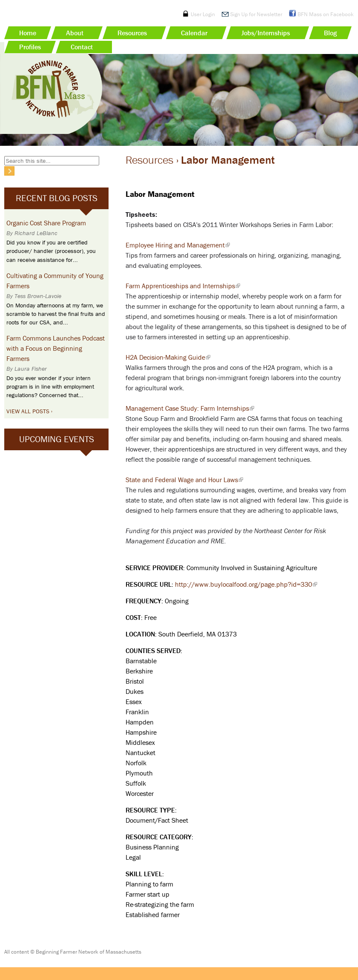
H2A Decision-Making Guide (168, 357)
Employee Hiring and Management (178, 245)
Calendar (194, 33)
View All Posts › (29, 411)
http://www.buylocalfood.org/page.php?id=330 (246, 584)
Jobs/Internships (266, 33)
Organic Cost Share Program (46, 223)
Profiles (30, 47)
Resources (132, 33)
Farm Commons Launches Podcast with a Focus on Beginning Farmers (56, 348)
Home (28, 33)
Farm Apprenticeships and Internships (183, 286)
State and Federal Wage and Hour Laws (184, 480)
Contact (82, 47)
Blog (330, 33)
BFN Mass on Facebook (326, 14)
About (75, 33)
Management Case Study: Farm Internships (190, 408)
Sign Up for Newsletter (256, 14)
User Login (203, 14)
